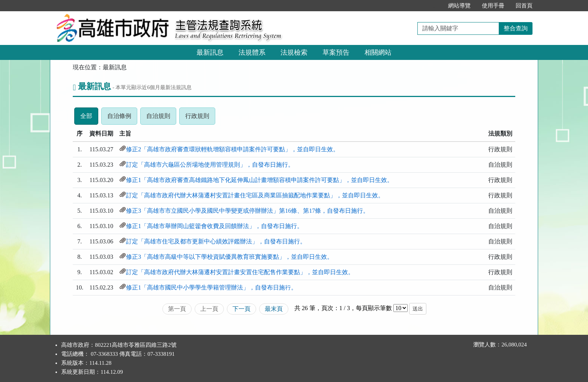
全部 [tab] (89, 118)
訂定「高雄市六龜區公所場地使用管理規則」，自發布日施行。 (210, 165)
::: (434, 6)
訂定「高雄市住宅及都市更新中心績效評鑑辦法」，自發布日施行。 (216, 241)
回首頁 (524, 6)
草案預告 (336, 52)
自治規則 (161, 118)
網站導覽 (459, 6)
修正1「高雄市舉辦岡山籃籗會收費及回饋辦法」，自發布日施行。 (214, 226)
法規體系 (252, 52)
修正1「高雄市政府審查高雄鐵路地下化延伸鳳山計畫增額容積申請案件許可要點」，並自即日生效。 (259, 180)
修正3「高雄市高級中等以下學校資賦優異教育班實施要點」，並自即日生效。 (229, 257)
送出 (418, 309)
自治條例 (122, 118)
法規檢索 (294, 52)
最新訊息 (210, 52)
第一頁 (177, 309)
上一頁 (209, 309)
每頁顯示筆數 (374, 308)
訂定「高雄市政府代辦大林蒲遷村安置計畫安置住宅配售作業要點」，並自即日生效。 (240, 272)
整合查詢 (516, 28)
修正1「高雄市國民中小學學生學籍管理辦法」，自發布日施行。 (211, 287)
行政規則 (200, 118)
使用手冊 (493, 6)
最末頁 (274, 309)
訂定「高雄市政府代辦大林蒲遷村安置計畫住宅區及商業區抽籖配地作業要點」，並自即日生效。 (255, 195)
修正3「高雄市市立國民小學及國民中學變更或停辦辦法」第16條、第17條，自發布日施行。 (247, 211)
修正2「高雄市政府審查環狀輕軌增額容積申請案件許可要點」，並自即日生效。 (232, 149)
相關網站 (378, 52)
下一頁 (241, 309)
